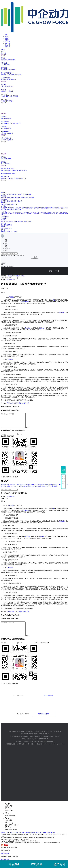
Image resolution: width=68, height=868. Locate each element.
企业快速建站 (25, 302)
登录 (2, 51)
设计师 (22, 194)
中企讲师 (19, 201)
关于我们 (3, 222)
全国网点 (9, 232)
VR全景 (3, 96)
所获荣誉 (9, 225)
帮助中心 (3, 192)
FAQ (30, 222)
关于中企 (7, 47)
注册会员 (3, 53)
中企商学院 (4, 199)
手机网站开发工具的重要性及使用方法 (18, 403)
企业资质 (3, 225)
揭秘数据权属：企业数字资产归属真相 (46, 489)
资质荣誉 (3, 223)
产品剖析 (3, 198)
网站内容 (10, 359)
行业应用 (3, 211)
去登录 (3, 859)
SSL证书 (3, 101)
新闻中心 (3, 227)
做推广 (7, 38)
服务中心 (17, 194)
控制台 (3, 50)
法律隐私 (26, 222)
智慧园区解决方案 (20, 213)
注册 (57, 271)
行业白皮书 (4, 218)
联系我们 (3, 230)
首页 (6, 35)
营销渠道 (27, 328)
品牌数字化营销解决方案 (35, 208)
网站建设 (62, 312)
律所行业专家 (25, 198)
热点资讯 (3, 228)
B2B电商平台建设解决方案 (47, 213)
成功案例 (7, 42)
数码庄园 (21, 222)
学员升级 (13, 201)
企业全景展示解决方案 (21, 208)
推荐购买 (3, 81)
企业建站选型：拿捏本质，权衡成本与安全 (13, 487)
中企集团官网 (51, 838)
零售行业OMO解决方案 (32, 213)
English (44, 838)
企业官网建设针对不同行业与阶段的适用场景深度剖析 (18, 489)
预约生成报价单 (48, 701)
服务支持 (7, 43)
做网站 (7, 36)
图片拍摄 (9, 96)
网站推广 (42, 328)
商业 (54, 300)
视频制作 (15, 96)
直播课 (3, 201)
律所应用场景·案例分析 (13, 198)
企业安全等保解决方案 (7, 208)
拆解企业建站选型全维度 (34, 487)
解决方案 (7, 45)
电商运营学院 (5, 204)
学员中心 (8, 201)
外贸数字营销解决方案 (7, 213)
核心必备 (3, 113)
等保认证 (10, 101)
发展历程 (15, 222)
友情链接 (28, 838)
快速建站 (11, 297)
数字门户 (3, 55)
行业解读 (32, 198)
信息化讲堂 (28, 194)
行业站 (33, 838)
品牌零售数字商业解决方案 (51, 208)
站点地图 (22, 838)
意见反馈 (9, 838)
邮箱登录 (38, 838)
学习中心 (3, 203)
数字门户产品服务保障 (7, 194)
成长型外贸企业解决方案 (14, 210)
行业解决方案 (5, 216)
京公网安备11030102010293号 (53, 840)
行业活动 (9, 228)
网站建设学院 (13, 204)
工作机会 (15, 232)
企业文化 (9, 222)
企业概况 (3, 220)
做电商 (7, 40)
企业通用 (3, 206)
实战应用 (3, 196)
